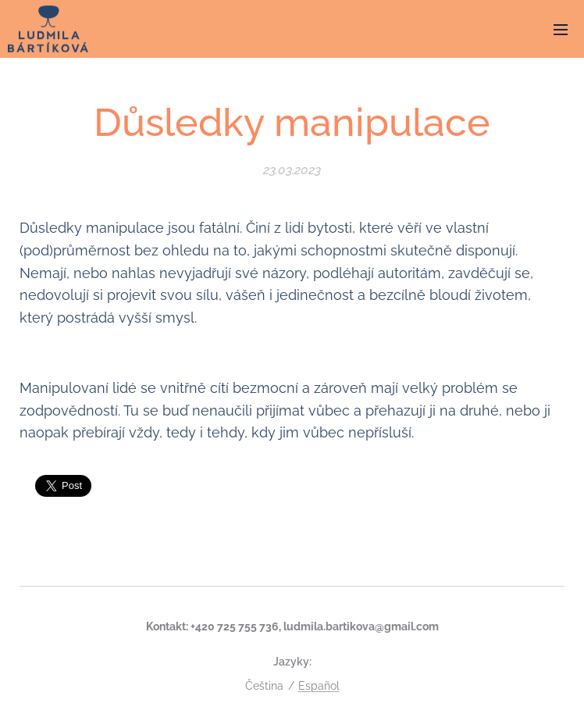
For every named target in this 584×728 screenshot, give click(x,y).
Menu (561, 30)
